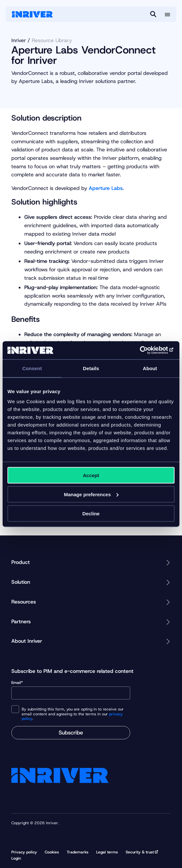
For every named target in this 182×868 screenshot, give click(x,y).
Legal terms (107, 852)
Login (16, 858)
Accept (91, 475)
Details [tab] (91, 368)
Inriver (19, 40)
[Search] (153, 14)
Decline (91, 513)
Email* (71, 690)
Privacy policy (24, 852)
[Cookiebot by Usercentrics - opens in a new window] (146, 350)
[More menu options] (167, 15)
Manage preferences (91, 494)
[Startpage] (32, 14)
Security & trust (140, 852)
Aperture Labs (106, 188)
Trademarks (78, 852)
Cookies (52, 852)
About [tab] (150, 368)
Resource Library (52, 40)
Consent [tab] (32, 368)
